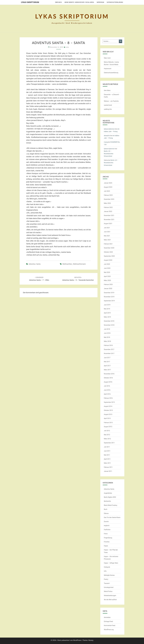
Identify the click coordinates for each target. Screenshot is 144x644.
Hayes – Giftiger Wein (111, 563)
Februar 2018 (108, 345)
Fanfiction (107, 530)
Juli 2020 (107, 264)
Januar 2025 (108, 183)
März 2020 (107, 280)
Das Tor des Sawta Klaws (112, 517)
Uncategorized (109, 587)
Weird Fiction (108, 591)
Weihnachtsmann (79, 264)
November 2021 (109, 220)
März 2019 (107, 317)
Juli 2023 (107, 191)
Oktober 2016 (108, 378)
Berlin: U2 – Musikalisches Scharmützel (109, 154)
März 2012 (107, 439)
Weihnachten (67, 264)
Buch (106, 509)
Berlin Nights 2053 (110, 497)
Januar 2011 (108, 471)
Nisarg (91, 640)
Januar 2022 (108, 211)
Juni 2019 (107, 305)
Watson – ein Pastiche (111, 101)
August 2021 (108, 224)
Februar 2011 (108, 467)
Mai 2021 (107, 236)
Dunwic (106, 521)
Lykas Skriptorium (30, 2)
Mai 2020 (107, 272)
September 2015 (109, 402)
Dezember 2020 (109, 248)
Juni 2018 (107, 333)
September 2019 (109, 301)
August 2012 (108, 427)
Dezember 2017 (109, 349)
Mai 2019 (107, 309)
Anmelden (107, 617)
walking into (108, 109)
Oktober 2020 (108, 252)
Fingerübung (108, 538)
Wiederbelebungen (110, 596)
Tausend (107, 583)
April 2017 (107, 366)
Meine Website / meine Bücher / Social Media (79, 2)
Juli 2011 (107, 447)
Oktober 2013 (108, 410)
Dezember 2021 (109, 215)
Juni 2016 (107, 390)
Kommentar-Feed (110, 625)
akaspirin (107, 136)
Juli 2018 (107, 329)
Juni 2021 (107, 232)
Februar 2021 (108, 244)
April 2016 (107, 394)
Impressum (100, 2)
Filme (106, 534)
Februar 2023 (108, 195)
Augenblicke (108, 493)
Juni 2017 (107, 358)
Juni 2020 (107, 268)
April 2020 (107, 276)
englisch (107, 526)
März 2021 (107, 240)
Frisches (107, 542)
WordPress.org (109, 630)
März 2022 (107, 203)
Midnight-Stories (109, 575)
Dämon (106, 513)
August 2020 (108, 260)
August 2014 (108, 406)
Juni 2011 (107, 451)
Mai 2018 (107, 337)
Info (105, 571)
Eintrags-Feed (108, 621)
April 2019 (107, 313)
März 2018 (107, 341)
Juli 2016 (107, 386)
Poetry (106, 579)
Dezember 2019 (109, 293)
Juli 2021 (107, 228)
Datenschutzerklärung (115, 2)
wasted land (108, 105)
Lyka (67, 47)
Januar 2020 (108, 289)
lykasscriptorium (109, 129)
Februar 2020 (108, 284)
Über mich (58, 2)
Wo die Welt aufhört (110, 600)
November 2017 (109, 353)
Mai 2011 (107, 455)
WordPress (77, 640)
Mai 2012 (107, 435)
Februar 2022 (108, 207)
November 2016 (109, 374)
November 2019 (109, 297)
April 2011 (107, 459)
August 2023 (108, 187)
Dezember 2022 (109, 199)
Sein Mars (107, 90)
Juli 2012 (107, 431)
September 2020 (109, 256)
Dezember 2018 (109, 321)
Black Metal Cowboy (111, 505)
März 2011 (107, 463)
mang (106, 142)
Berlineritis (107, 501)
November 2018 (109, 325)
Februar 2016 (108, 398)
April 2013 (107, 418)
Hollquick (107, 567)
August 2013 (108, 414)
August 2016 (108, 382)
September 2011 (109, 443)
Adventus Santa (35, 264)
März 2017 (107, 370)
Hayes (106, 546)
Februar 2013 (108, 423)
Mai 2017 (107, 362)
